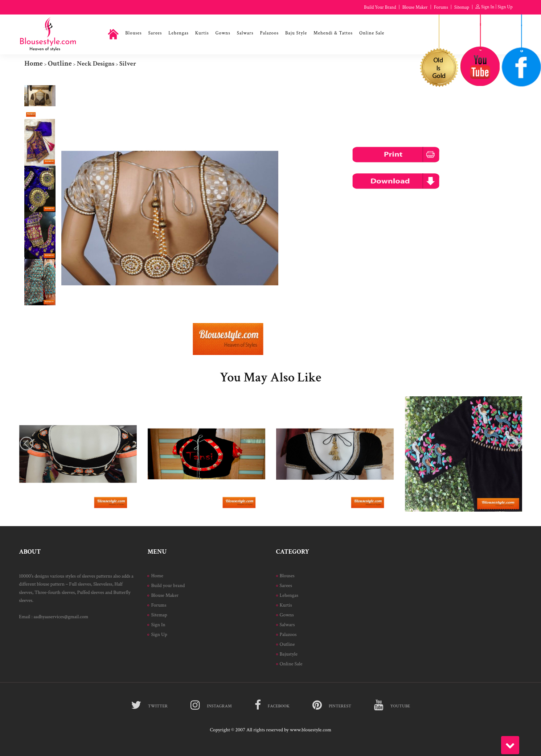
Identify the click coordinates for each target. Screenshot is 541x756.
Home (34, 63)
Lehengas (179, 33)
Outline (60, 63)
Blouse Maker (415, 7)
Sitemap (462, 7)
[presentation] (26, 444)
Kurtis (202, 33)
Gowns (223, 33)
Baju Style (296, 33)
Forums (441, 7)
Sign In (488, 7)
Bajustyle (289, 654)
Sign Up (505, 7)
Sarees (155, 33)
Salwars (245, 33)
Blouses (133, 33)
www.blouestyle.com (311, 730)
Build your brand (168, 586)
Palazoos (269, 33)
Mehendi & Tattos (333, 33)
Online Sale (372, 33)
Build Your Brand (380, 7)
